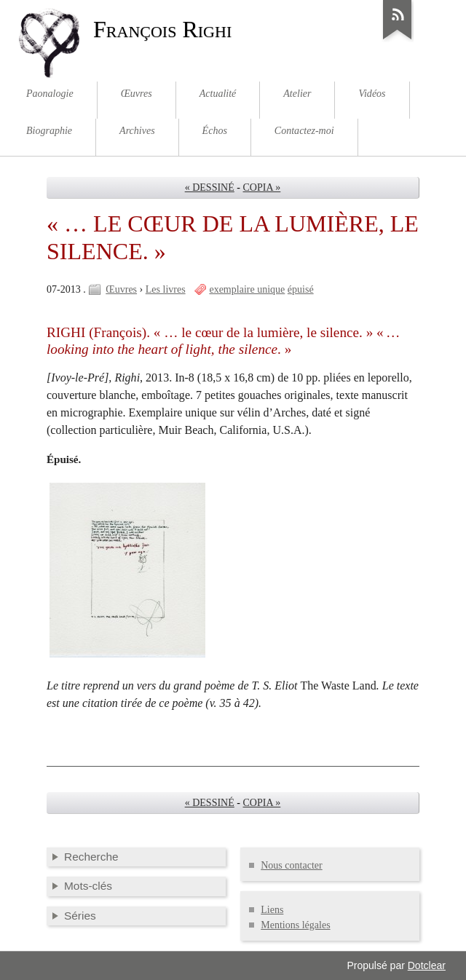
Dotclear (427, 965)
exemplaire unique (247, 289)
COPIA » (262, 187)
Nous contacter (291, 865)
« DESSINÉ (210, 187)
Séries (80, 916)
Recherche (91, 857)
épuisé (301, 289)
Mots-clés (88, 886)
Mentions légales (295, 925)
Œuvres (121, 289)
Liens (272, 910)
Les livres (166, 289)
